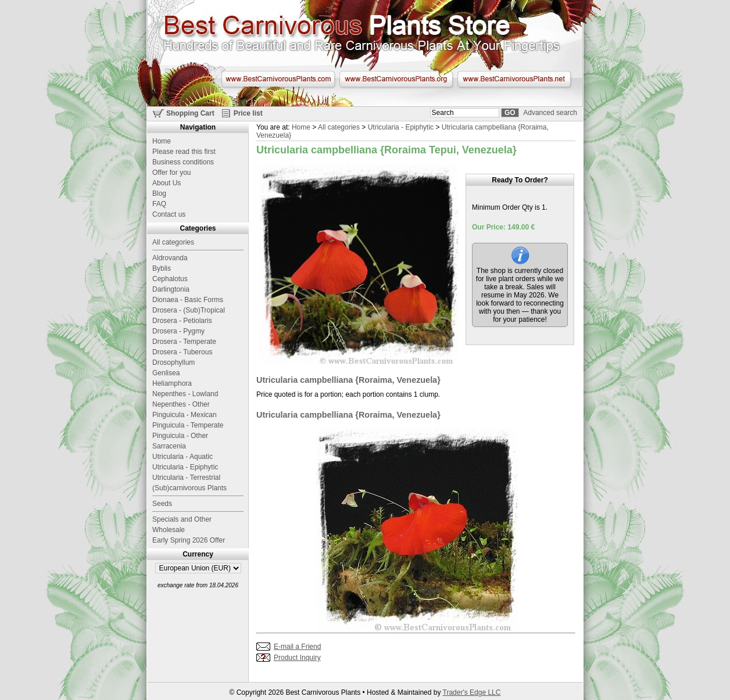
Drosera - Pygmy (178, 331)
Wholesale (169, 530)
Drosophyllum (173, 362)
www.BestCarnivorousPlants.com (278, 79)
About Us (167, 183)
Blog (159, 193)
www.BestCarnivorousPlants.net (514, 79)
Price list (248, 113)
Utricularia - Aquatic (182, 457)
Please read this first (184, 152)
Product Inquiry (297, 658)
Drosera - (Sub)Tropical (189, 310)
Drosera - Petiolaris (182, 321)
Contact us (169, 214)
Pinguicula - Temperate (188, 425)
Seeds (162, 504)
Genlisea (166, 373)
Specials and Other (182, 519)
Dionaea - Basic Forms (188, 300)
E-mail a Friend (297, 647)
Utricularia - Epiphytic (401, 127)
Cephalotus (170, 279)
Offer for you (171, 173)
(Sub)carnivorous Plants (189, 488)
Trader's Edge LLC (472, 692)
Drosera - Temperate (184, 342)
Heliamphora (172, 383)
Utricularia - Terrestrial (186, 478)
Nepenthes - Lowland (185, 394)
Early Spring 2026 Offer (189, 540)
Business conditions (183, 162)
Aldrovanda (170, 258)
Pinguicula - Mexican (185, 415)
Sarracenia (169, 446)
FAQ (159, 204)
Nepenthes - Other (181, 404)
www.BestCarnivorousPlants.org (396, 79)
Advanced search (550, 113)
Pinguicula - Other (180, 436)
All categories (339, 127)
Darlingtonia (171, 289)
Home (301, 127)
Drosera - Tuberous (182, 352)
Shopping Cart (190, 113)
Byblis (162, 268)
